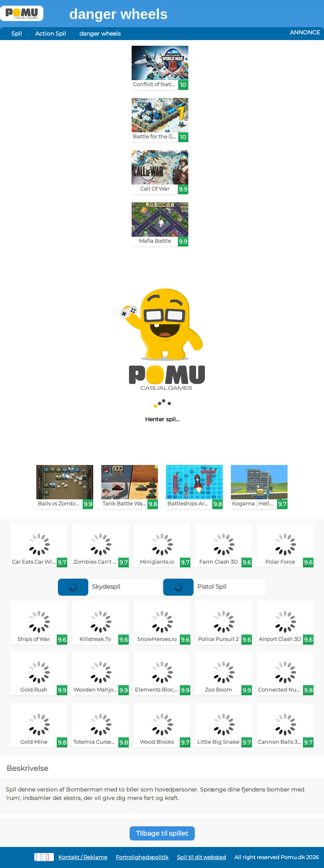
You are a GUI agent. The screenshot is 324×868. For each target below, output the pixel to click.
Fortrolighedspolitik (142, 857)
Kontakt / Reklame (83, 857)
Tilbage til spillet (162, 833)
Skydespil (89, 587)
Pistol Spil (195, 587)
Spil (17, 34)
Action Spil (51, 34)
